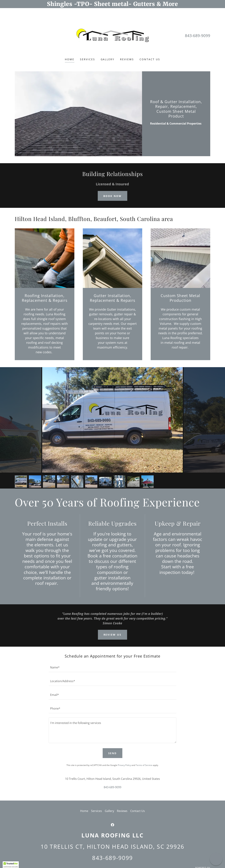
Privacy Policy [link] (124, 765)
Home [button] (84, 811)
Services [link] (88, 59)
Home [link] (70, 59)
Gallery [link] (108, 59)
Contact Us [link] (150, 59)
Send (113, 753)
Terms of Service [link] (144, 765)
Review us (113, 635)
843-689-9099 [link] (198, 35)
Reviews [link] (127, 59)
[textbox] (112, 667)
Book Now (112, 196)
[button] (11, 865)
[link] (112, 35)
